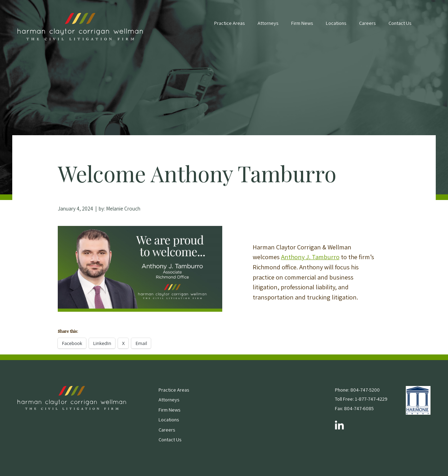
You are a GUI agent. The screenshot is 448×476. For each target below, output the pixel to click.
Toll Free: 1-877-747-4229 (361, 399)
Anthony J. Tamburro (310, 257)
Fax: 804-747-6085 (354, 408)
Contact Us (400, 23)
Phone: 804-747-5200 (357, 390)
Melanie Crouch (123, 209)
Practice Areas (229, 23)
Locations (336, 23)
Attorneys (268, 23)
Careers (367, 23)
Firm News (302, 23)
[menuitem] (229, 27)
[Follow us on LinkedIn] (339, 426)
